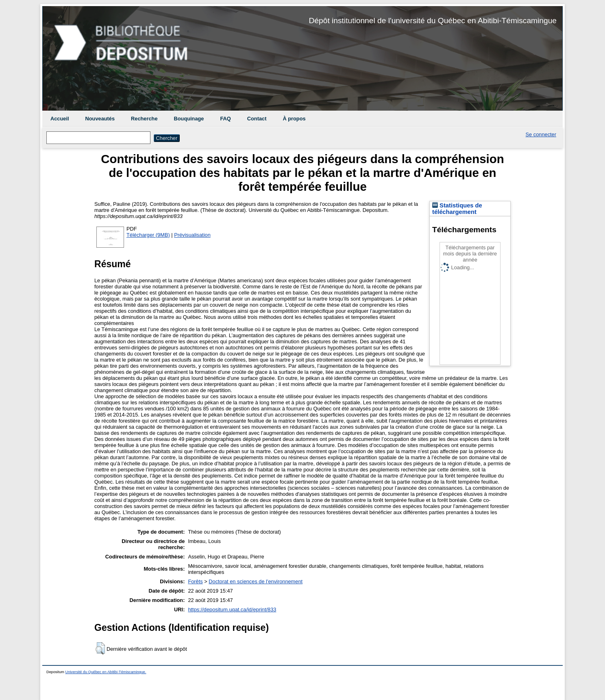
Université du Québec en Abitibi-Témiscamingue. (106, 672)
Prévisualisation (192, 235)
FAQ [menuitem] (225, 119)
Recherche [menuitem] (144, 119)
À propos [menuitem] (294, 119)
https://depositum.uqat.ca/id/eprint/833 (232, 610)
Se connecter (541, 134)
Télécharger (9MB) (148, 235)
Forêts (195, 581)
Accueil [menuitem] (60, 119)
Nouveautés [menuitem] (100, 119)
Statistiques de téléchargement (457, 209)
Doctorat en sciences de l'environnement (256, 581)
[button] (100, 648)
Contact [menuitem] (257, 119)
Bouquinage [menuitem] (189, 119)
